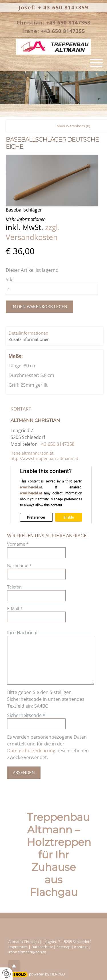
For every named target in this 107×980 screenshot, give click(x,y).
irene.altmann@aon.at (32, 453)
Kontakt (81, 947)
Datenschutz (42, 947)
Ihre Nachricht (23, 633)
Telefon (14, 587)
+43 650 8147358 (57, 444)
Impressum (18, 947)
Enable (68, 517)
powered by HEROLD (47, 974)
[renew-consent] (6, 974)
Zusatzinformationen (29, 339)
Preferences (36, 517)
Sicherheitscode (26, 715)
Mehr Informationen (26, 219)
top (14, 966)
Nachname (19, 565)
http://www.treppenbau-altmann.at (44, 458)
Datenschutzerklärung (31, 751)
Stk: (10, 279)
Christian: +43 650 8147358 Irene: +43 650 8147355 (53, 27)
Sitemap (63, 947)
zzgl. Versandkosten (33, 232)
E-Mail (15, 608)
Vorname (18, 544)
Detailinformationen (28, 333)
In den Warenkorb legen (39, 306)
